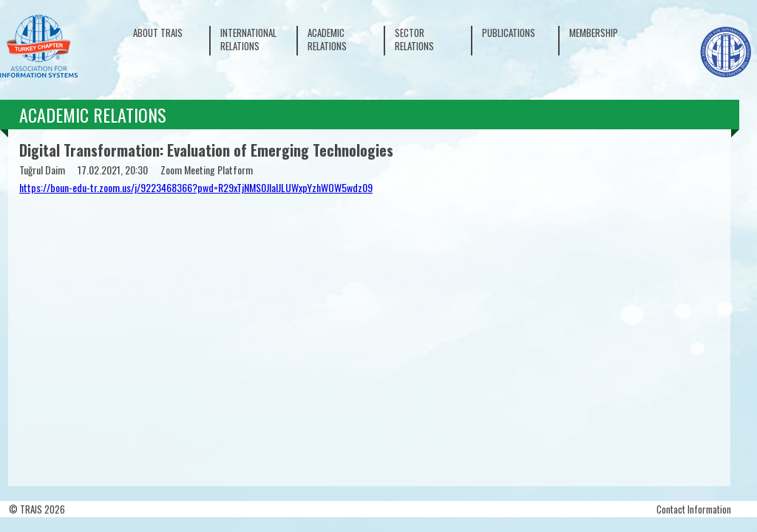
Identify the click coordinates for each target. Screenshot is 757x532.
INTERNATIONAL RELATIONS (248, 39)
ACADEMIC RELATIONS (327, 39)
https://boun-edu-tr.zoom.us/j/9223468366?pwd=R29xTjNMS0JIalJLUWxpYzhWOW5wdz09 (196, 187)
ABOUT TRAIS (158, 33)
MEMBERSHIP (594, 33)
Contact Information (694, 509)
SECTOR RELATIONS (414, 39)
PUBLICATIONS (509, 33)
